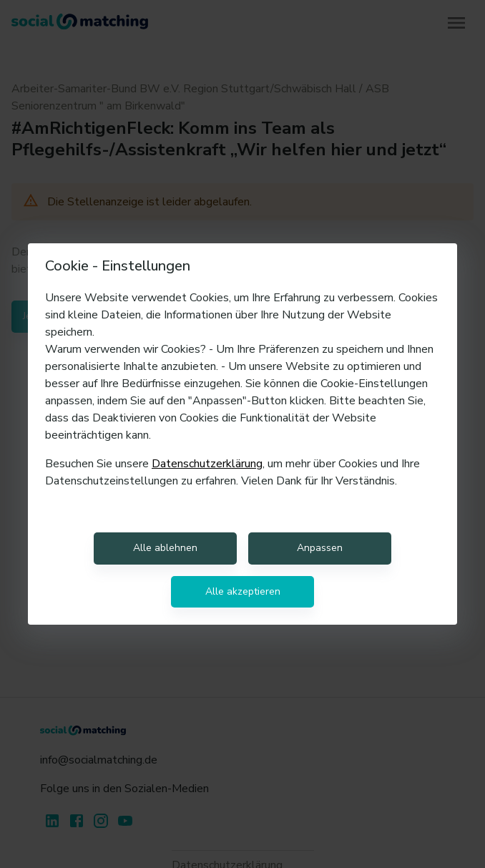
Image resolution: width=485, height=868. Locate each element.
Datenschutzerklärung (207, 464)
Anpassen (320, 548)
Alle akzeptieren (243, 591)
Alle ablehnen (165, 548)
